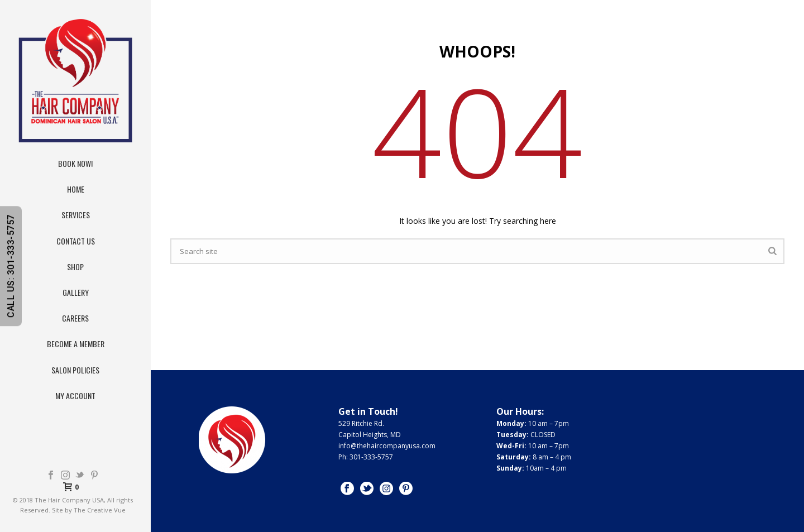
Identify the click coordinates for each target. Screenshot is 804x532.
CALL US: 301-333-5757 (11, 266)
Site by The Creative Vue (89, 510)
